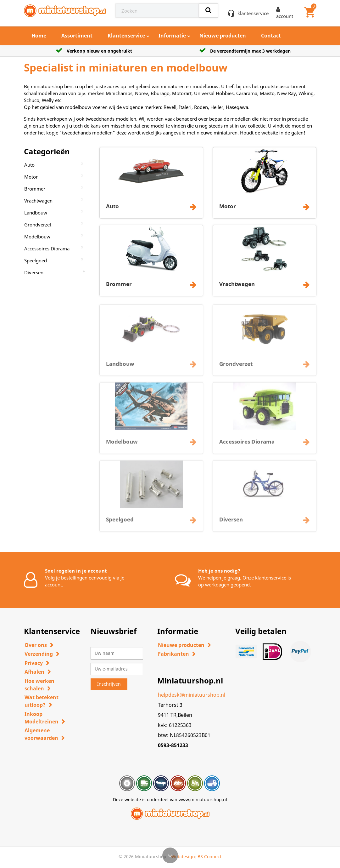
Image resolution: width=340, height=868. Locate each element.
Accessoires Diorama (47, 248)
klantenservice (253, 13)
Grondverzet (38, 225)
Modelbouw (37, 237)
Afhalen (34, 672)
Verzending (39, 654)
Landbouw (36, 213)
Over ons (36, 645)
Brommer (35, 189)
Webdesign (183, 857)
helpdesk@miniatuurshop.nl (192, 695)
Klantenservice (126, 36)
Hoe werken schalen (39, 685)
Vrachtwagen (38, 201)
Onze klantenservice (264, 578)
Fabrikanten (173, 654)
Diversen (34, 272)
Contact (271, 36)
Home (39, 36)
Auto (29, 165)
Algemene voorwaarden (41, 734)
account (53, 585)
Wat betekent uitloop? (42, 701)
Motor (31, 177)
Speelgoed (36, 260)
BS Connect (209, 857)
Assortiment (77, 36)
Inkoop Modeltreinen (42, 718)
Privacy (34, 663)
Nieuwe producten (223, 36)
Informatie (172, 36)
